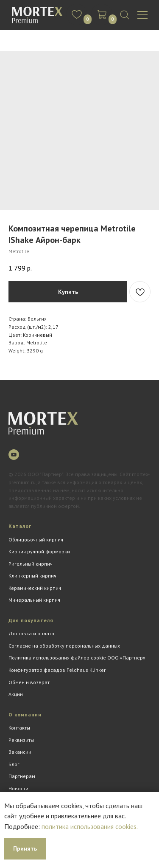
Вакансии (20, 752)
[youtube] (14, 455)
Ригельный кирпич (31, 564)
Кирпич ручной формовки (39, 551)
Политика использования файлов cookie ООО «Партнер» (77, 658)
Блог (14, 764)
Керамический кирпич (35, 588)
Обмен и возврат (29, 682)
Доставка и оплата (31, 633)
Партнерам (22, 776)
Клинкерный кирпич (32, 576)
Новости (18, 788)
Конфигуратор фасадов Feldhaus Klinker (57, 670)
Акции (16, 694)
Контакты (19, 728)
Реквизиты (21, 740)
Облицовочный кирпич (36, 540)
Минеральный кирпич (34, 600)
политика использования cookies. (90, 826)
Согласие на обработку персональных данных (64, 646)
